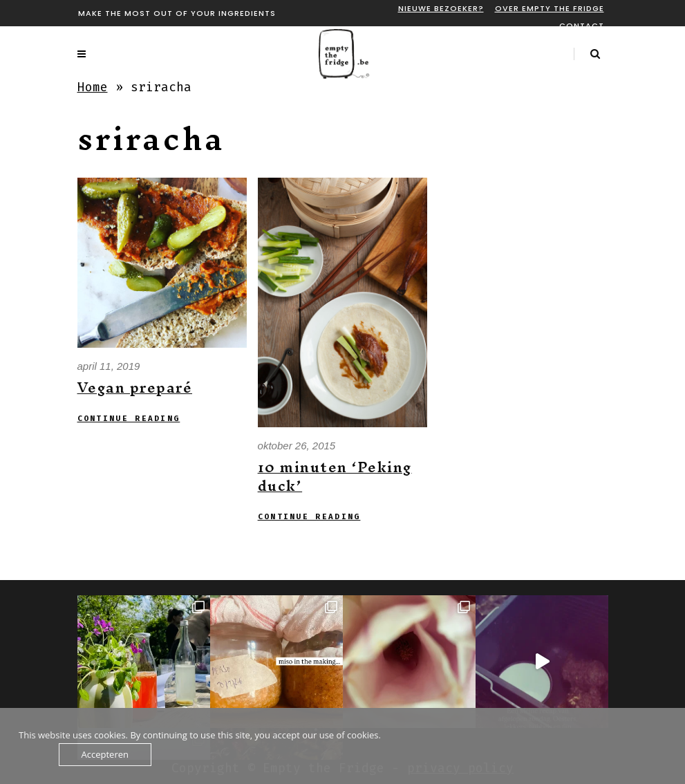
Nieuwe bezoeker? (441, 8)
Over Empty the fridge (550, 8)
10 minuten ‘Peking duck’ (335, 476)
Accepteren (105, 754)
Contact (582, 26)
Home (93, 87)
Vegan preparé (135, 388)
